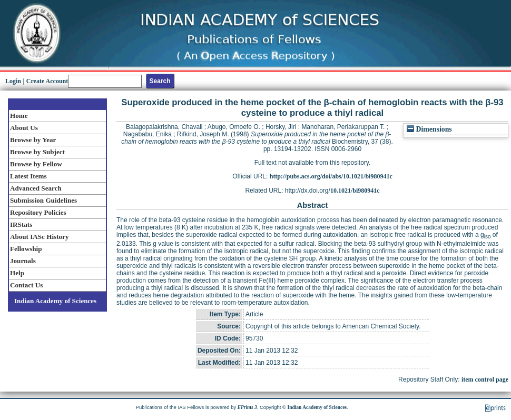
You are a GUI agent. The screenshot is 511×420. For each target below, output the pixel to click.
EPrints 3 (247, 407)
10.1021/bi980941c (355, 191)
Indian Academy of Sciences (55, 301)
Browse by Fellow (36, 164)
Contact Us (26, 285)
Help (17, 273)
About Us (24, 128)
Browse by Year (33, 140)
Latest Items (28, 176)
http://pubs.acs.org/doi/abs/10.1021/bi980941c (331, 176)
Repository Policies (38, 212)
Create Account (47, 81)
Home (19, 116)
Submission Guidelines (43, 200)
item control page (485, 379)
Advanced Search (36, 188)
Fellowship (26, 249)
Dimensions (429, 129)
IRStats (21, 224)
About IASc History (39, 237)
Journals (23, 261)
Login (13, 81)
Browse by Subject (37, 152)
